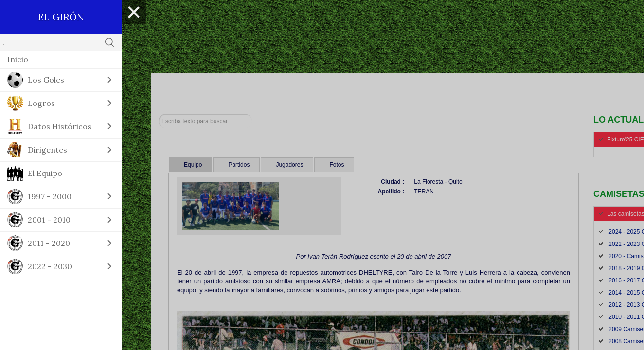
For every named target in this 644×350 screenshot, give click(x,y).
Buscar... (159, 114)
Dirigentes (47, 150)
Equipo (193, 165)
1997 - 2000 (50, 196)
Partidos (239, 165)
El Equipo (45, 173)
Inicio (18, 59)
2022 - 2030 (50, 266)
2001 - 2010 (49, 220)
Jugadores (289, 165)
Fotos (337, 165)
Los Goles (46, 80)
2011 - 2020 (49, 243)
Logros (41, 103)
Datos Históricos (60, 126)
